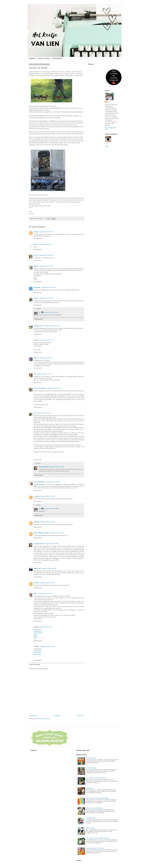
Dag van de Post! (91, 758)
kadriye (36, 636)
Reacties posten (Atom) (44, 719)
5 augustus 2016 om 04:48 (46, 232)
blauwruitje (37, 287)
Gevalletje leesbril (91, 818)
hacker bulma (38, 651)
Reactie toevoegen (35, 665)
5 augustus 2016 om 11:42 (46, 358)
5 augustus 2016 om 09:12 (51, 312)
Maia (35, 594)
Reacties (38, 309)
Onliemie (36, 583)
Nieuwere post (33, 716)
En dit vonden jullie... (92, 768)
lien (40, 312)
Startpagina (32, 58)
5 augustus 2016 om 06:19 (46, 255)
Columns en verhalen (44, 58)
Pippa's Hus (37, 568)
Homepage (57, 716)
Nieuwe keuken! (90, 828)
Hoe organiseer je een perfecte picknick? (97, 838)
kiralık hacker (37, 631)
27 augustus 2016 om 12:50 (45, 594)
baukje (36, 232)
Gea (35, 374)
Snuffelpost (89, 788)
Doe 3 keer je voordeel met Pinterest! (96, 778)
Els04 (35, 244)
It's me (36, 255)
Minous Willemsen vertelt (41, 533)
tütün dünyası (38, 654)
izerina (36, 298)
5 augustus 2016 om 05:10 (45, 244)
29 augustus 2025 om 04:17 (47, 646)
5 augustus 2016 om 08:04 (48, 287)
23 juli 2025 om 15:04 (46, 627)
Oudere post (80, 716)
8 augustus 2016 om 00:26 (52, 544)
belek (35, 635)
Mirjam (36, 266)
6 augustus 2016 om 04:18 (52, 482)
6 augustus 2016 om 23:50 (51, 509)
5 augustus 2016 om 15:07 (44, 413)
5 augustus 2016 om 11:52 (44, 374)
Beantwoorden (38, 239)
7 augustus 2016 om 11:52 (57, 533)
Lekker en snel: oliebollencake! (95, 808)
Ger (35, 413)
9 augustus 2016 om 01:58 (49, 568)
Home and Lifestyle (39, 388)
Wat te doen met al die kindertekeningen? (97, 798)
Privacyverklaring (57, 58)
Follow (107, 147)
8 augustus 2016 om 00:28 (57, 467)
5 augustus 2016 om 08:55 (46, 298)
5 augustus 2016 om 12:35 (53, 388)
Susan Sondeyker (39, 482)
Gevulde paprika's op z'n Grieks (95, 848)
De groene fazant (44, 467)
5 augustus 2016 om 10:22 (52, 326)
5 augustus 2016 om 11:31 (47, 340)
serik (35, 638)
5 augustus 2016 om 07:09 (46, 266)
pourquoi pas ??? (39, 326)
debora (36, 358)
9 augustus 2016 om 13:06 (47, 583)
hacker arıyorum (38, 633)
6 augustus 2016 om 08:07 (47, 522)
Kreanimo (37, 496)
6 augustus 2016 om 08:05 (47, 496)
